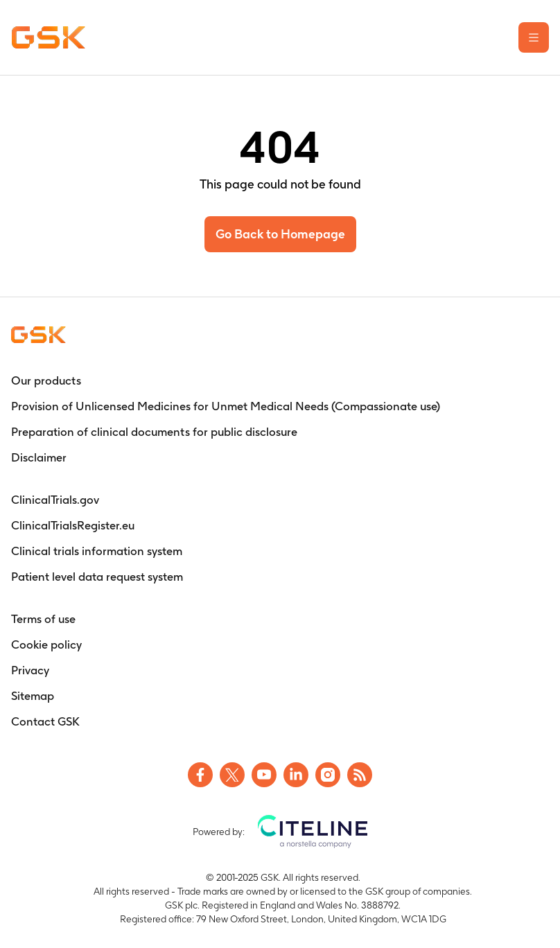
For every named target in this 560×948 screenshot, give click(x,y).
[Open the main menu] (534, 37)
